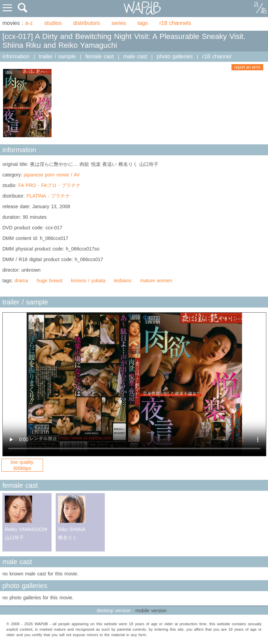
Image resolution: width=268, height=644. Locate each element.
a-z (29, 23)
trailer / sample (57, 56)
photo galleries (175, 56)
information (16, 56)
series (119, 23)
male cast (135, 56)
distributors (86, 23)
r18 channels (175, 23)
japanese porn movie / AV (52, 175)
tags (143, 23)
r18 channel (217, 56)
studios (53, 23)
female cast (100, 56)
